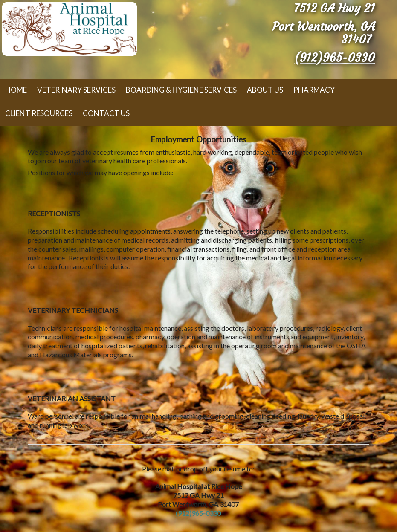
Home (16, 90)
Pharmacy (314, 90)
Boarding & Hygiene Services (181, 90)
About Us (265, 90)
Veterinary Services (76, 90)
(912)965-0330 (335, 58)
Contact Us (106, 113)
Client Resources (39, 113)
